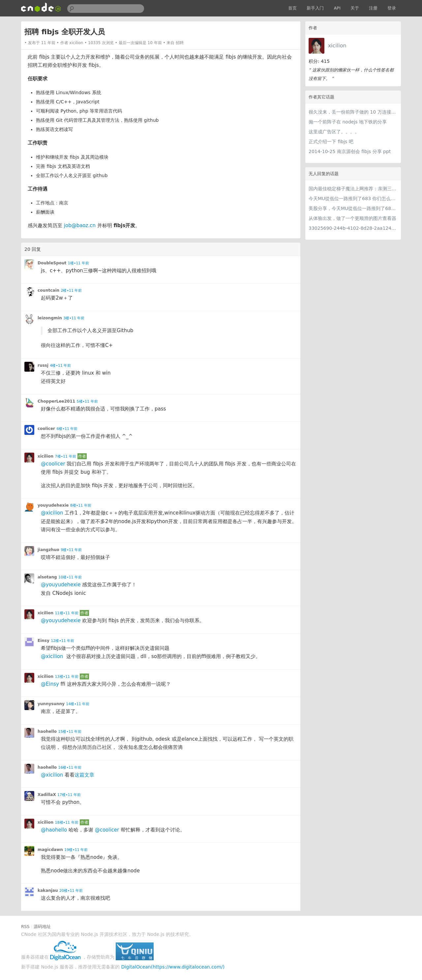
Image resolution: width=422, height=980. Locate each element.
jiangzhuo (48, 550)
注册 (373, 8)
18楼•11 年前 (67, 822)
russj (43, 365)
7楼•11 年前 (66, 456)
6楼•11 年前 (67, 429)
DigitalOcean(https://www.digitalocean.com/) (173, 967)
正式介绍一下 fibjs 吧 (331, 142)
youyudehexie (53, 505)
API (337, 8)
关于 (355, 8)
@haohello (54, 830)
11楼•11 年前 (67, 613)
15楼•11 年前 (70, 732)
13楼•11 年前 (67, 677)
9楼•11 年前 (71, 550)
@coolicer (53, 464)
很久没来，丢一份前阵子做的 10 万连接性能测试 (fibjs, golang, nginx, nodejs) (353, 112)
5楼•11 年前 (87, 401)
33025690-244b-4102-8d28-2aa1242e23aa (353, 228)
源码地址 (42, 927)
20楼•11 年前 (71, 891)
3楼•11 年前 (74, 318)
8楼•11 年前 (81, 505)
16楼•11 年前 (70, 768)
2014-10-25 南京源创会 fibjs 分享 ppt (350, 151)
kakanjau (48, 890)
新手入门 (315, 8)
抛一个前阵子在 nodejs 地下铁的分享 (348, 122)
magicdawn (50, 850)
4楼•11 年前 (60, 366)
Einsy (44, 641)
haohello (47, 731)
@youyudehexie (61, 585)
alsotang (47, 577)
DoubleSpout (52, 263)
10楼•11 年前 (70, 577)
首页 (292, 8)
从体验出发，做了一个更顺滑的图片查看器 (352, 218)
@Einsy (50, 684)
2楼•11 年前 (72, 291)
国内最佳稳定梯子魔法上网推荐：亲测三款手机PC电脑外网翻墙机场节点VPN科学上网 (353, 189)
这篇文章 (84, 775)
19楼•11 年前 (76, 850)
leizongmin (50, 318)
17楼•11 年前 (69, 795)
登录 (392, 8)
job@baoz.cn (80, 225)
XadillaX (47, 795)
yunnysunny (51, 704)
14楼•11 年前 (78, 704)
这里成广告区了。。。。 (334, 132)
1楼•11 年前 (78, 263)
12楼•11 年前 (62, 641)
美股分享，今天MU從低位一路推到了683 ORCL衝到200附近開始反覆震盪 (353, 208)
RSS (25, 927)
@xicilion (52, 513)
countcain (48, 290)
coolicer (46, 429)
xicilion (337, 46)
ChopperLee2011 (56, 401)
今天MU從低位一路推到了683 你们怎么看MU (353, 199)
